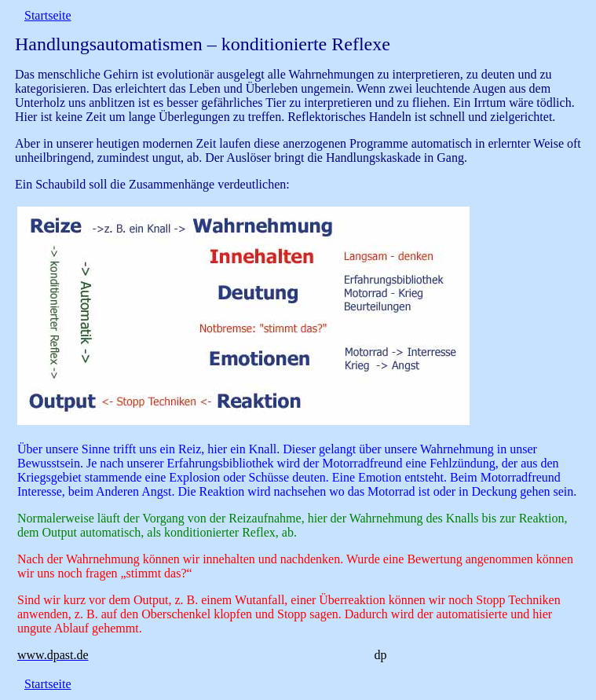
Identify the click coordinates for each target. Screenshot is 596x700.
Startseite (48, 15)
